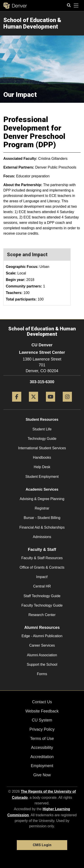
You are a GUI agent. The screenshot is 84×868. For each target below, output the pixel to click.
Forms (42, 674)
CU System (42, 720)
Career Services (42, 645)
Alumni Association (42, 655)
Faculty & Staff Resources (42, 558)
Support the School (42, 664)
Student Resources (42, 420)
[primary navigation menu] (76, 6)
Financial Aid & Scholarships (42, 527)
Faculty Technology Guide (42, 605)
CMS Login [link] (42, 845)
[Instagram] (67, 403)
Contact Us (42, 702)
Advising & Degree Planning (42, 499)
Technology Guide (42, 439)
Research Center (42, 615)
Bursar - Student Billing (42, 518)
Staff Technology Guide (42, 596)
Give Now (42, 775)
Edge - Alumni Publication (42, 636)
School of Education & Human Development (32, 23)
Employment (42, 766)
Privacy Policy (42, 729)
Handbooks (42, 457)
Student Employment (42, 477)
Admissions (42, 537)
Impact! (42, 577)
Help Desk (42, 467)
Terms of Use (42, 739)
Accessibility (42, 748)
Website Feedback (42, 711)
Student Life (42, 429)
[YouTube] (51, 403)
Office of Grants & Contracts (42, 567)
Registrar (42, 508)
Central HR (42, 586)
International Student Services (42, 448)
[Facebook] (17, 403)
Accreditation (42, 757)
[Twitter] (33, 403)
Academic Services (42, 489)
